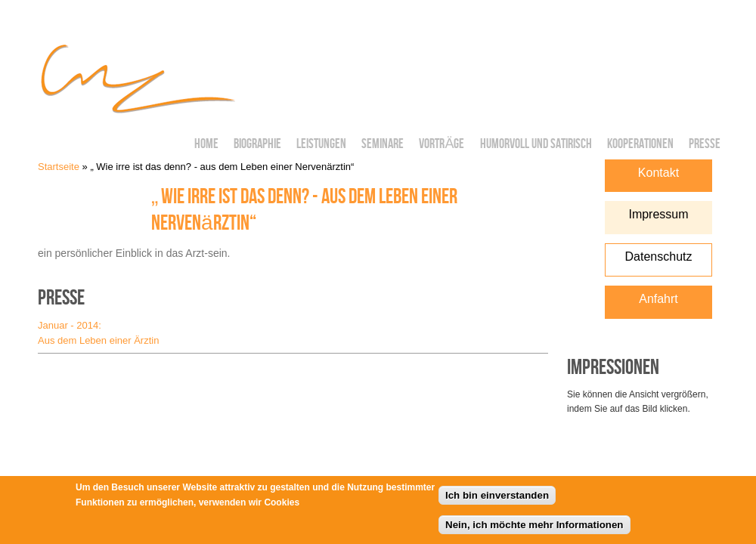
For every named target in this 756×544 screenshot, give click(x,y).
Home (206, 144)
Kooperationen (640, 144)
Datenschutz (659, 257)
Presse (705, 144)
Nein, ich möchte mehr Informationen (534, 528)
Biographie (257, 144)
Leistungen (321, 144)
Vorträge (442, 144)
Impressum (658, 214)
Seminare (383, 144)
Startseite (59, 167)
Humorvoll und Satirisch (536, 144)
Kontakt (658, 173)
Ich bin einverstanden (497, 499)
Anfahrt (658, 299)
